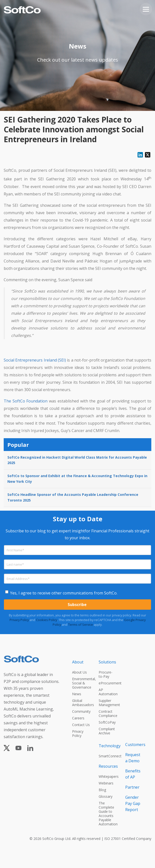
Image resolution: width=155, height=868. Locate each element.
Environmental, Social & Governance (81, 683)
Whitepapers (108, 776)
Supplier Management (108, 703)
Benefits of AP (133, 774)
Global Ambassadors (81, 703)
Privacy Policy (19, 620)
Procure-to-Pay (106, 674)
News (77, 694)
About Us (79, 672)
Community (81, 711)
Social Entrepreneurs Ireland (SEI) (35, 360)
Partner (132, 787)
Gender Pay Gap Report (133, 803)
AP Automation (108, 692)
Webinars (106, 783)
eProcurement (108, 683)
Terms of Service (81, 625)
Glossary (106, 796)
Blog (102, 790)
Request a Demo (133, 758)
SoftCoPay (107, 722)
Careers (78, 718)
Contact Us (81, 725)
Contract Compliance (108, 713)
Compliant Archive (107, 731)
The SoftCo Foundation (26, 401)
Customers (134, 745)
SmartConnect (108, 756)
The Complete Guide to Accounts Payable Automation (108, 814)
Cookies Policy (46, 620)
